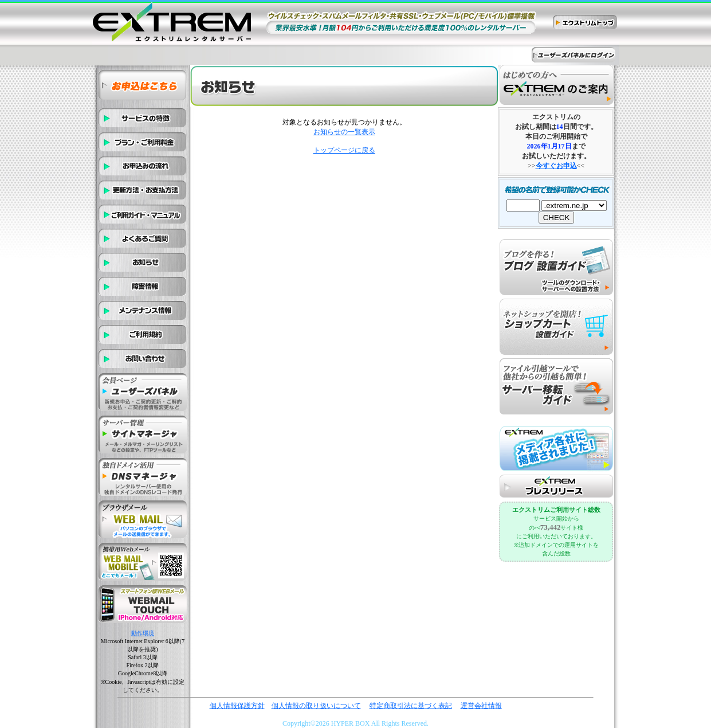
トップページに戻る (344, 150)
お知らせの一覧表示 (344, 132)
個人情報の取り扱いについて (316, 706)
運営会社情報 (481, 706)
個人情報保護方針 (237, 706)
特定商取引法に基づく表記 (411, 706)
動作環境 (143, 633)
